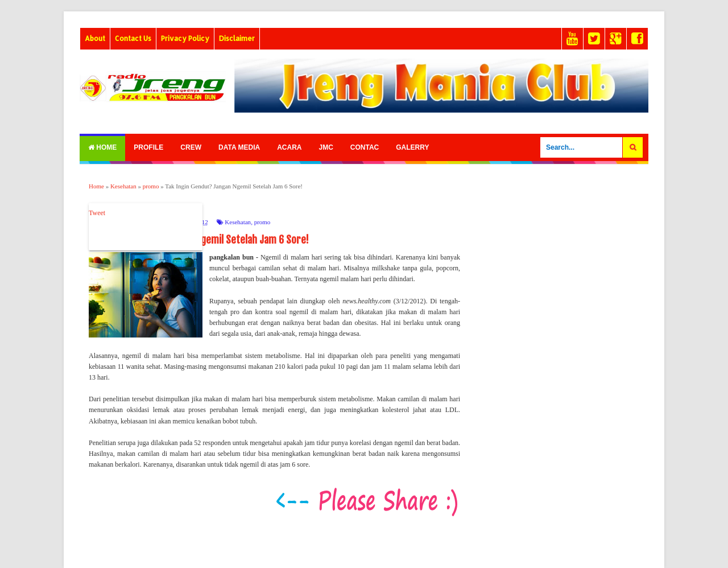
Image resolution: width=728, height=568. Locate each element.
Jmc (326, 147)
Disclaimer (237, 38)
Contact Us (133, 38)
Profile (148, 147)
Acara (289, 147)
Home (102, 147)
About (95, 38)
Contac (365, 147)
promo (262, 222)
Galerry (412, 147)
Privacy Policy (185, 38)
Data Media (239, 147)
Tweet (97, 213)
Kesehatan (238, 222)
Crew (191, 147)
